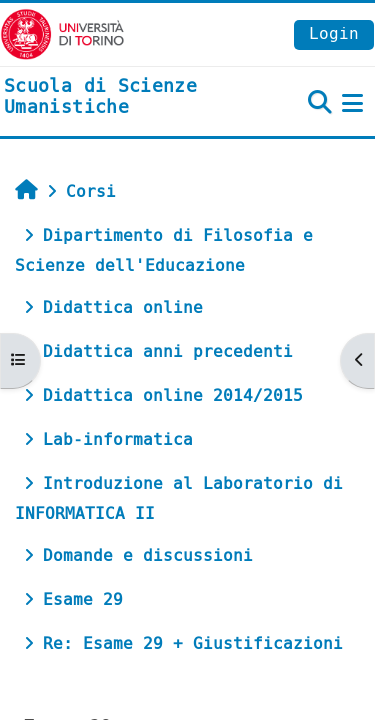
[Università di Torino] (62, 33)
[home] (125, 97)
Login (334, 33)
